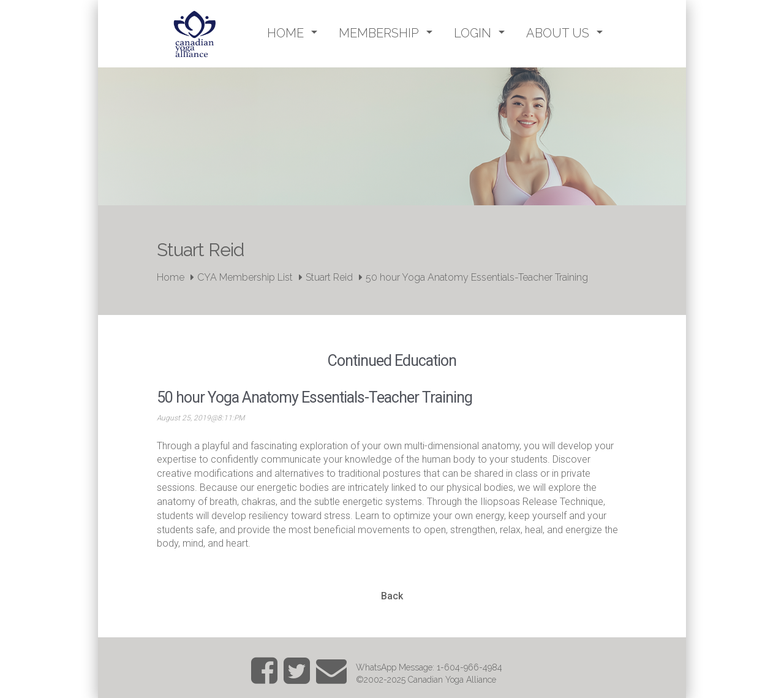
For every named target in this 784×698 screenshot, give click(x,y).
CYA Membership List (245, 277)
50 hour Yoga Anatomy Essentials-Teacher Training (477, 277)
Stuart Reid (329, 277)
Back (392, 596)
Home (171, 277)
